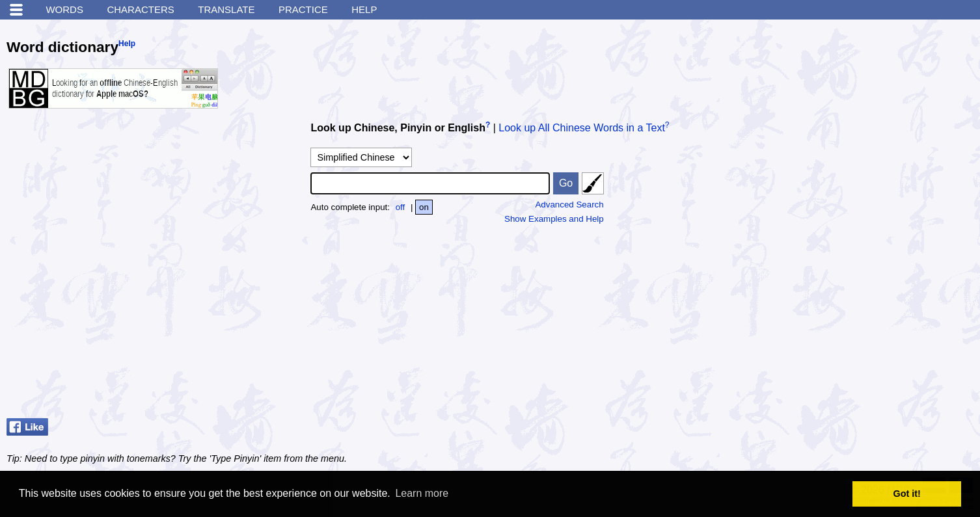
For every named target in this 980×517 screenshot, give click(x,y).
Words (64, 9)
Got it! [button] (907, 494)
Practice (303, 9)
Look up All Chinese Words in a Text (582, 128)
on (424, 207)
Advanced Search (569, 205)
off (401, 207)
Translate (226, 9)
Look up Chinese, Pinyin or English (398, 128)
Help (364, 9)
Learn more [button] (422, 493)
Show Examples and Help (554, 219)
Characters (140, 9)
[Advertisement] (876, 332)
